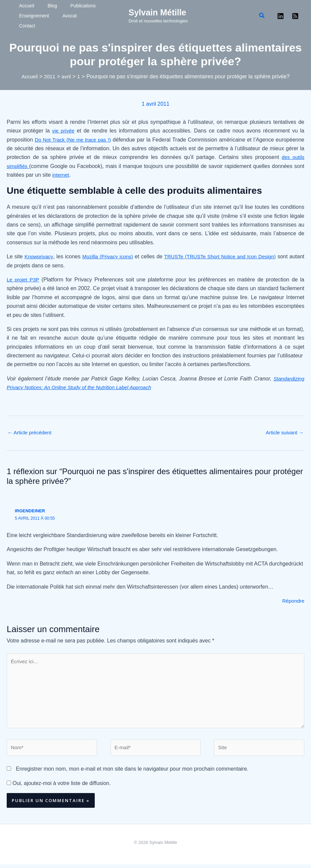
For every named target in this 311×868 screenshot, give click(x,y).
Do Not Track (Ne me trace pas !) (74, 137)
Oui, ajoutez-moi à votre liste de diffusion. (59, 787)
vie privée (64, 128)
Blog (37, 9)
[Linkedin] (281, 15)
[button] (262, 14)
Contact (75, 19)
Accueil (20, 9)
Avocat (55, 19)
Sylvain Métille (157, 11)
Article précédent (31, 430)
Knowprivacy (40, 254)
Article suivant (284, 430)
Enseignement (27, 19)
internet (61, 172)
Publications (60, 9)
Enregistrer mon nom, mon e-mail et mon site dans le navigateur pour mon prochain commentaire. (132, 773)
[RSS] (295, 15)
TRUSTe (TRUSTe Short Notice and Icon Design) (232, 254)
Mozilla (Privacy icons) (112, 254)
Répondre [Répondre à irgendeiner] (293, 599)
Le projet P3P (24, 277)
